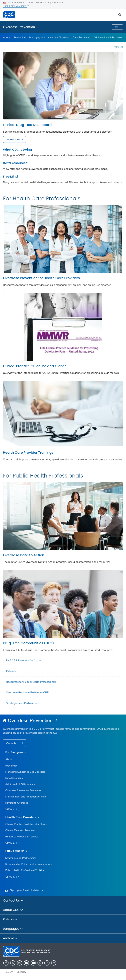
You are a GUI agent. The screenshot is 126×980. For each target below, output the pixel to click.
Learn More (13, 140)
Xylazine (11, 671)
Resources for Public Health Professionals (31, 682)
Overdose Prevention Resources (23, 790)
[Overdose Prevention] (63, 721)
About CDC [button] (13, 910)
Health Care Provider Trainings (28, 453)
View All (12, 743)
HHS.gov (8, 972)
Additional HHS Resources (108, 37)
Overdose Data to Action (24, 555)
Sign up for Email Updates (25, 890)
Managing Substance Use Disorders (49, 37)
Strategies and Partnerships (23, 703)
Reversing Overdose (17, 803)
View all (12, 810)
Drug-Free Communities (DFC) (28, 643)
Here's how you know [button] (16, 6)
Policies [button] (10, 920)
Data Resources (81, 37)
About (6, 37)
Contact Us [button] (13, 901)
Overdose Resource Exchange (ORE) (28, 693)
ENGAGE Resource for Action (24, 661)
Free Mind (10, 176)
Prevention (20, 37)
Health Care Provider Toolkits (22, 837)
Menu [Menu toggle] (117, 27)
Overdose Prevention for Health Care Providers (41, 278)
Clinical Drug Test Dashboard (27, 125)
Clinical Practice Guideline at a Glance (35, 366)
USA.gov (21, 972)
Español (118, 47)
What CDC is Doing (17, 149)
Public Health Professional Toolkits (25, 870)
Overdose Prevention (19, 27)
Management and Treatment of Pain (26, 797)
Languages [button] (13, 929)
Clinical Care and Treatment (21, 830)
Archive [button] (10, 938)
